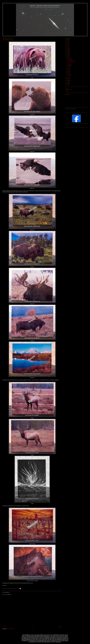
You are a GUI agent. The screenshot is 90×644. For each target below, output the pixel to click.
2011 (67, 79)
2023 (67, 43)
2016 (67, 53)
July (68, 69)
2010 (67, 80)
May (68, 71)
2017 (67, 51)
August (69, 67)
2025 (67, 40)
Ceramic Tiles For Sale (8, 40)
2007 (67, 85)
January (69, 76)
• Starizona (67, 91)
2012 (67, 78)
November (69, 60)
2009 (67, 82)
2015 (67, 54)
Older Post (60, 627)
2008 (67, 83)
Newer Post (4, 627)
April (68, 73)
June (68, 70)
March (69, 74)
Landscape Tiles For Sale (71, 61)
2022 (67, 44)
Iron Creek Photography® (45, 6)
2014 (67, 56)
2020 (67, 47)
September (69, 66)
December (69, 58)
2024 (67, 41)
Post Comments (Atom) (11, 629)
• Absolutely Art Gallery (69, 90)
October (69, 64)
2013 (67, 57)
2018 (67, 50)
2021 (67, 45)
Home (32, 627)
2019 (67, 48)
